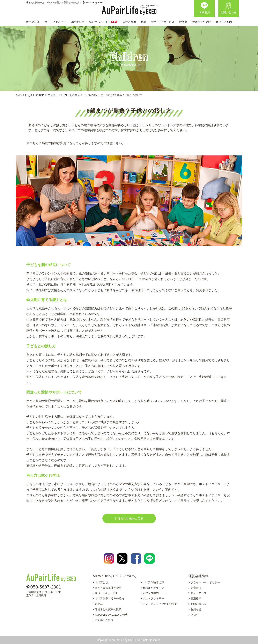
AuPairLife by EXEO (129, 10)
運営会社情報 (198, 576)
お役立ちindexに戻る (129, 518)
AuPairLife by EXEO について (115, 576)
